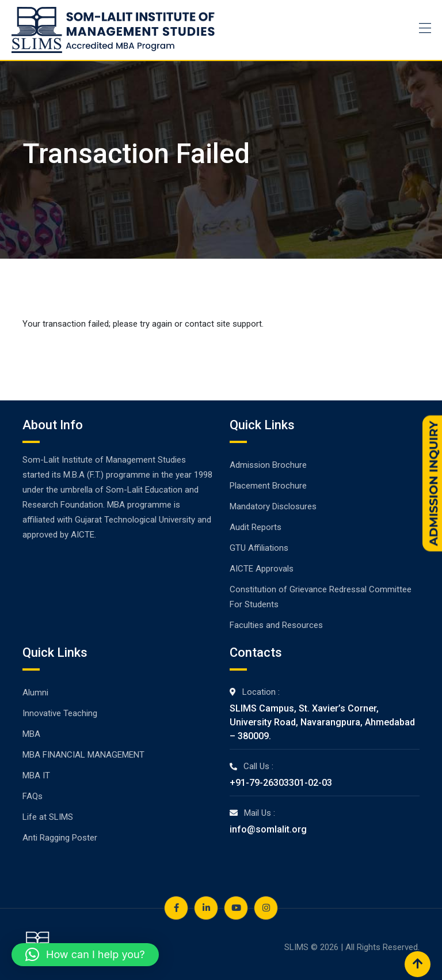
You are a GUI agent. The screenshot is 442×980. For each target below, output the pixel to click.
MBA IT (36, 775)
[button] (85, 955)
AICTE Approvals (262, 569)
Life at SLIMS (48, 817)
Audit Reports (256, 527)
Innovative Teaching (60, 713)
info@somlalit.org (268, 829)
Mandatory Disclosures (273, 506)
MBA (31, 734)
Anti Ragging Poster (60, 838)
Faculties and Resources (276, 625)
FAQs (33, 796)
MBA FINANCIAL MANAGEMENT (83, 755)
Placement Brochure (268, 486)
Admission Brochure (268, 465)
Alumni (35, 693)
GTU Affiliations (259, 548)
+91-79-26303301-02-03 (281, 783)
